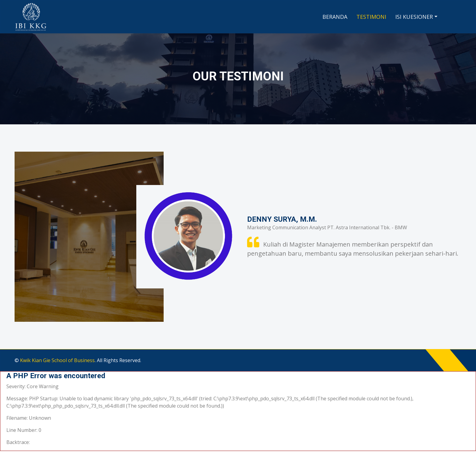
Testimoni (371, 17)
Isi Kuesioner (414, 17)
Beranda (335, 17)
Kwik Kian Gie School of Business (57, 360)
